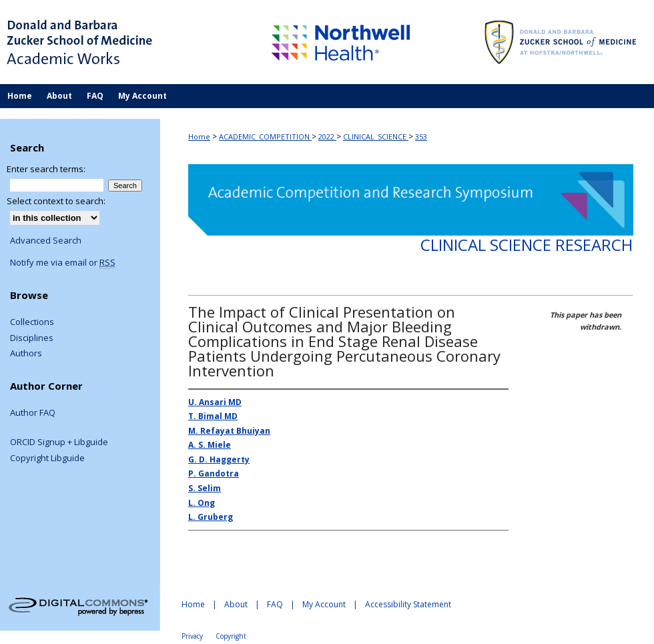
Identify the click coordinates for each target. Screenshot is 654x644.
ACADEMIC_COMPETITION (265, 136)
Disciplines (32, 338)
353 (421, 136)
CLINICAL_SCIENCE (376, 136)
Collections (32, 322)
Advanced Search (46, 240)
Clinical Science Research (527, 245)
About (236, 604)
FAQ (275, 604)
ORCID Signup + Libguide (59, 442)
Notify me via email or (63, 263)
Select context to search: (56, 201)
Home (199, 136)
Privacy (192, 636)
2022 (327, 136)
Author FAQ (33, 413)
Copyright (231, 636)
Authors (26, 354)
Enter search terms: (46, 169)
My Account (324, 604)
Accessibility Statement (408, 604)
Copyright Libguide (47, 458)
